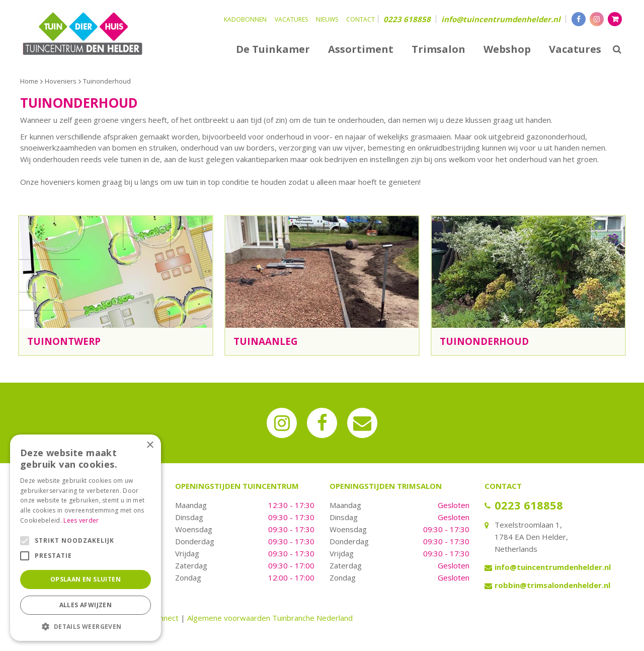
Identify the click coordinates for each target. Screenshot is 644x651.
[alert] (86, 538)
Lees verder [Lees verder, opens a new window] (81, 520)
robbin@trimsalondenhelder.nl (552, 585)
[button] (86, 626)
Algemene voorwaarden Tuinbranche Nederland (270, 618)
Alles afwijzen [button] (86, 605)
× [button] (150, 445)
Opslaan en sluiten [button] (86, 579)
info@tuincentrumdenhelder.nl (501, 19)
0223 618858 (407, 19)
